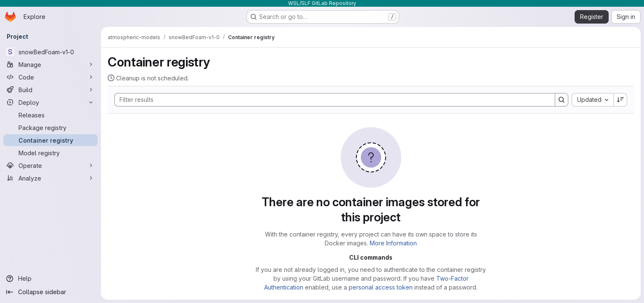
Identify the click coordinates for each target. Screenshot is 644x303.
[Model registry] (50, 153)
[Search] (331, 100)
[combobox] (592, 100)
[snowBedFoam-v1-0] (50, 52)
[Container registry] (50, 140)
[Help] (50, 279)
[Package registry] (50, 128)
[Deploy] (50, 102)
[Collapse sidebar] (50, 292)
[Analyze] (50, 178)
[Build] (50, 90)
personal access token (381, 287)
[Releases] (50, 115)
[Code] (50, 77)
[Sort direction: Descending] (620, 100)
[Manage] (50, 64)
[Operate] (50, 165)
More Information (393, 243)
